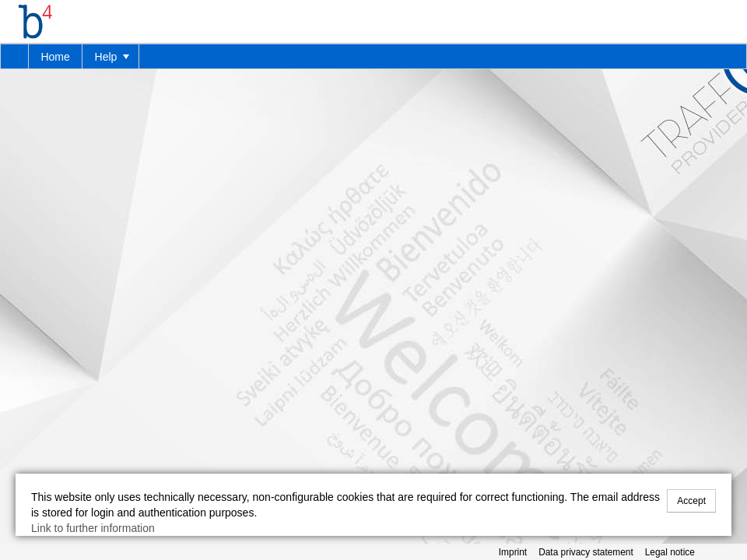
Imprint (513, 552)
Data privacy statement (586, 552)
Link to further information (93, 528)
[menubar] (373, 56)
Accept (691, 501)
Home (55, 57)
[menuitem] (15, 56)
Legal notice (670, 552)
